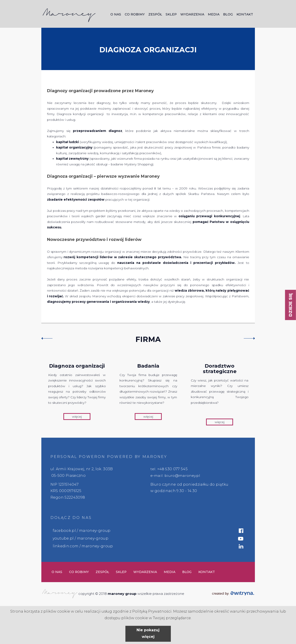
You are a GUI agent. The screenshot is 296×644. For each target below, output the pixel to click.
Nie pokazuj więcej (148, 633)
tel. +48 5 (159, 469)
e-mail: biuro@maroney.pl (176, 476)
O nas (116, 14)
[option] (77, 390)
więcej (77, 417)
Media (214, 14)
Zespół (155, 14)
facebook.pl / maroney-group (82, 531)
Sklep (171, 14)
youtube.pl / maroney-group (81, 538)
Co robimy (135, 14)
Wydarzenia (192, 14)
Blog (228, 14)
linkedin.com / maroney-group (83, 546)
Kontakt (245, 14)
